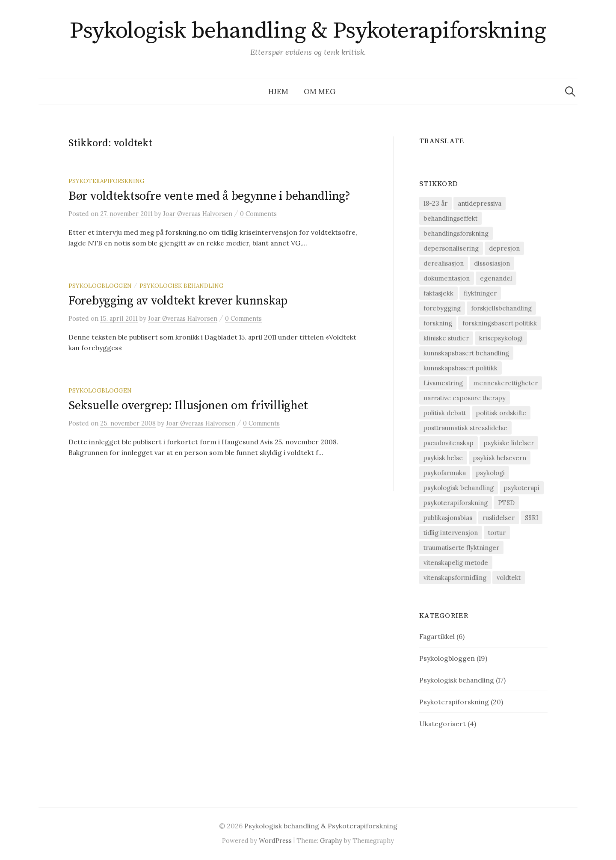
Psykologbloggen (100, 286)
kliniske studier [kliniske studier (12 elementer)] (446, 338)
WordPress (275, 841)
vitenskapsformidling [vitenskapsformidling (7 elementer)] (455, 578)
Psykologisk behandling (182, 286)
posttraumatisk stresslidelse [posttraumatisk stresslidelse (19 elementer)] (465, 428)
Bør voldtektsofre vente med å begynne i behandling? (209, 196)
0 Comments (258, 214)
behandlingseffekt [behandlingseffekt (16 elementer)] (450, 218)
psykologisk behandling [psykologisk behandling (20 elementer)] (459, 488)
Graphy (331, 841)
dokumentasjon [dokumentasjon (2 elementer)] (447, 278)
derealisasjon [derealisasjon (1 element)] (444, 263)
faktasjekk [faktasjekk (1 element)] (438, 293)
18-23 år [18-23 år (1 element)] (435, 203)
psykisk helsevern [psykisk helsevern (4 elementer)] (500, 458)
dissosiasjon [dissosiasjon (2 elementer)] (492, 263)
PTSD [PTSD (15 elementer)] (506, 503)
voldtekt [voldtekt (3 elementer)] (509, 578)
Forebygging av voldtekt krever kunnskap (178, 301)
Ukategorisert (443, 724)
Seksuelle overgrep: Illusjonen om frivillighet (188, 406)
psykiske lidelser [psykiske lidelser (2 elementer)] (509, 443)
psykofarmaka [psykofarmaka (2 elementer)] (445, 473)
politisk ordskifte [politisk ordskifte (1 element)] (501, 413)
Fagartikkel (437, 636)
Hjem (278, 92)
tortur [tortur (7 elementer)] (497, 533)
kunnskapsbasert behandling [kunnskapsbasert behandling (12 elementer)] (466, 353)
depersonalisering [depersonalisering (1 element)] (451, 248)
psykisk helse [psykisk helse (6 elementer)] (443, 458)
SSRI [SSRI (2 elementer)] (532, 518)
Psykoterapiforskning (107, 181)
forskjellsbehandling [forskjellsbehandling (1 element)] (501, 308)
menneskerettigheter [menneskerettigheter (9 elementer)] (505, 383)
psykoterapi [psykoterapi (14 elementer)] (522, 488)
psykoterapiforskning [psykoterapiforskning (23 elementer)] (456, 503)
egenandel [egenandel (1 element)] (496, 278)
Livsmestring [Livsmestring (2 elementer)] (443, 383)
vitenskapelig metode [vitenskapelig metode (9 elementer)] (456, 563)
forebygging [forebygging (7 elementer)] (442, 308)
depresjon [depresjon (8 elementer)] (504, 248)
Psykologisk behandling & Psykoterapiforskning (308, 31)
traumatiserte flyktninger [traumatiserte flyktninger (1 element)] (461, 548)
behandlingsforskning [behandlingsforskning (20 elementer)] (456, 233)
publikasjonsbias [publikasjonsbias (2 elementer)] (448, 518)
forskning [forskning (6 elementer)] (438, 323)
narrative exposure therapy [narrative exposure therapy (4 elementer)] (465, 398)
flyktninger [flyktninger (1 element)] (480, 293)
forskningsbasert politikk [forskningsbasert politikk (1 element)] (500, 323)
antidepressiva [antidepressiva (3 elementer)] (480, 203)
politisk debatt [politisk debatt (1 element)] (445, 413)
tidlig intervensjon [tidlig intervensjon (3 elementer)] (451, 533)
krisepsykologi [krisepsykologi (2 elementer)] (501, 338)
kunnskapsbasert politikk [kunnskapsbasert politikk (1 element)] (461, 368)
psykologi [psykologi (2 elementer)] (490, 473)
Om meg (320, 92)
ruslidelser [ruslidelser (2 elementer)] (499, 518)
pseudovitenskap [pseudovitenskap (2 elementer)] (449, 443)
